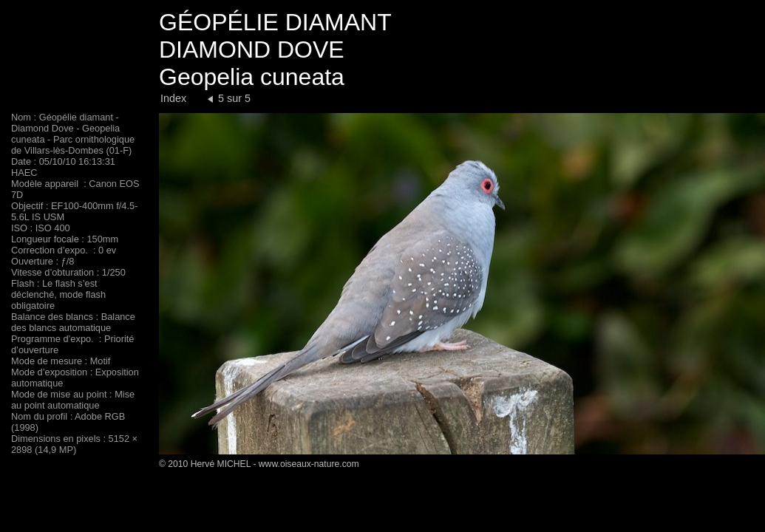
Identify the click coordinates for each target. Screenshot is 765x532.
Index (173, 98)
